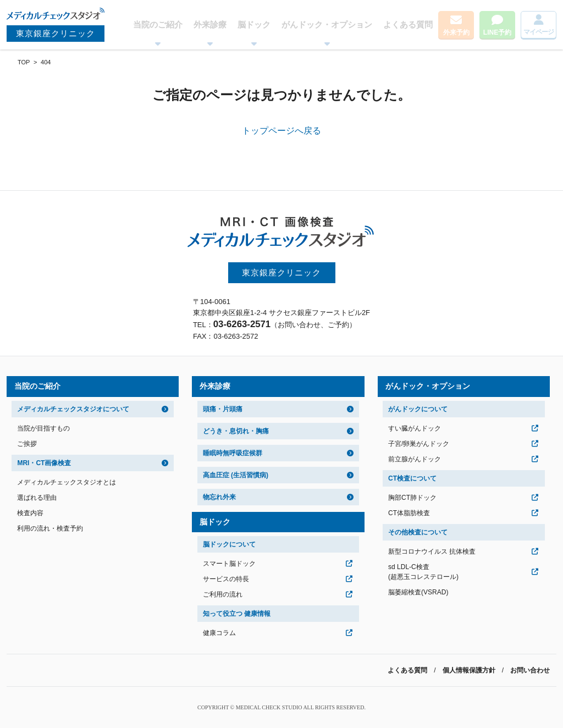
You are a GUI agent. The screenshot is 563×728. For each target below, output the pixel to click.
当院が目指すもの (43, 428)
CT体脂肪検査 (409, 513)
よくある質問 (408, 24)
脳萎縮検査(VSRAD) (418, 592)
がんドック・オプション (327, 24)
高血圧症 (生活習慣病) (236, 475)
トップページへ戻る (281, 131)
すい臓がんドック (415, 428)
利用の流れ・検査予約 (50, 528)
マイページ (539, 32)
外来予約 (456, 32)
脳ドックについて (229, 544)
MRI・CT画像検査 (44, 463)
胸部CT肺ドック (412, 498)
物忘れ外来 (219, 497)
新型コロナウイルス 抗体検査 (432, 551)
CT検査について (412, 478)
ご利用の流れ (223, 594)
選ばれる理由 (37, 498)
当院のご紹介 (158, 24)
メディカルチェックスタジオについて (73, 409)
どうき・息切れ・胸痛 (236, 431)
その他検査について (418, 532)
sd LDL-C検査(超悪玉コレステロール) (423, 572)
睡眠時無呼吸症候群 (233, 453)
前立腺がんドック (415, 459)
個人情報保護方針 (469, 670)
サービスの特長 (226, 579)
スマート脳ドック (229, 564)
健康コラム (219, 633)
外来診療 (210, 24)
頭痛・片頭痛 (223, 409)
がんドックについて (418, 409)
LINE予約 (497, 32)
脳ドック (254, 24)
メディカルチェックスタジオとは (67, 482)
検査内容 (30, 513)
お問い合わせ (530, 670)
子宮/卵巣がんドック (419, 444)
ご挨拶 (27, 444)
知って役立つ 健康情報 (237, 614)
